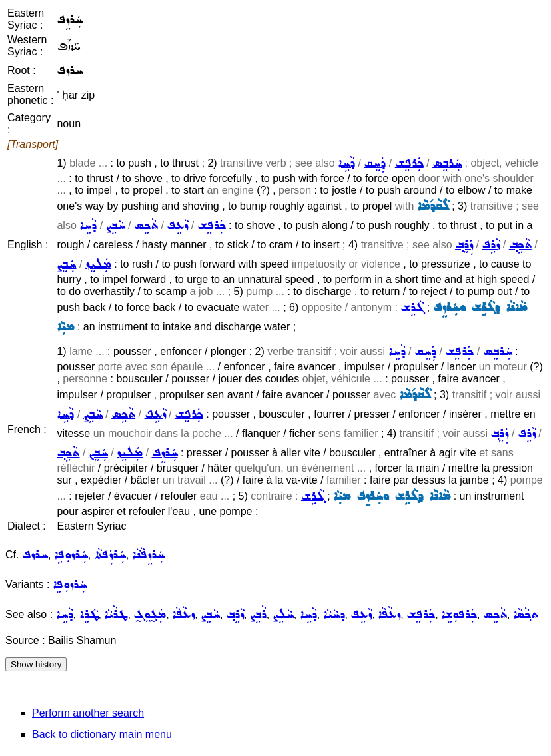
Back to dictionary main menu (102, 734)
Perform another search (88, 713)
